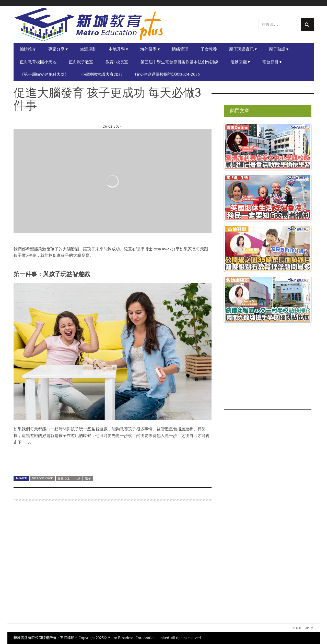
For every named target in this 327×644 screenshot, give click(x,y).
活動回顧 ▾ (240, 62)
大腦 (78, 478)
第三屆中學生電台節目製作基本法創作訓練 (179, 62)
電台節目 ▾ (272, 62)
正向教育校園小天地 (38, 62)
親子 (88, 478)
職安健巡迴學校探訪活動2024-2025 (168, 74)
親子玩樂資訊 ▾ (243, 49)
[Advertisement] (113, 565)
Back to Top (300, 628)
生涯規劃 (88, 49)
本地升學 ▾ (118, 49)
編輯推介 (28, 49)
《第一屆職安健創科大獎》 (44, 74)
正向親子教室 (81, 62)
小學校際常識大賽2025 (102, 74)
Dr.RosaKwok (43, 478)
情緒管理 (180, 49)
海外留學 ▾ (150, 49)
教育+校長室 (117, 62)
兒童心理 (64, 478)
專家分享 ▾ (58, 49)
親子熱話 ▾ (279, 49)
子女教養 (209, 49)
